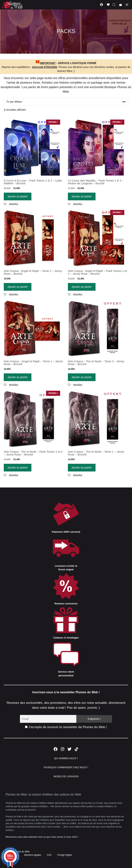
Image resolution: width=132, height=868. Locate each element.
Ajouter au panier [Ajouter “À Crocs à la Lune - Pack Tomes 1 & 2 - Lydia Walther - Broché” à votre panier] (18, 196)
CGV (49, 855)
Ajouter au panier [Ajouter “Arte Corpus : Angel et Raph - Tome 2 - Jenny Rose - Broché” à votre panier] (18, 287)
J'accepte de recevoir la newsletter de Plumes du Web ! (66, 727)
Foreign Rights (65, 855)
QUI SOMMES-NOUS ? (66, 758)
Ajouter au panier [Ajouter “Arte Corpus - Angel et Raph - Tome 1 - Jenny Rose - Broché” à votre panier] (18, 377)
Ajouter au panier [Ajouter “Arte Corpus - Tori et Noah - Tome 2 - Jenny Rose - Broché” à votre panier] (82, 377)
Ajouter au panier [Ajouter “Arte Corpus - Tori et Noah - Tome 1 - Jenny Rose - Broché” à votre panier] (82, 468)
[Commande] (66, 102)
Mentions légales (33, 855)
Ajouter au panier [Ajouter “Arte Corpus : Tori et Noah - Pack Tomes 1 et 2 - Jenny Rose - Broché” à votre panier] (18, 468)
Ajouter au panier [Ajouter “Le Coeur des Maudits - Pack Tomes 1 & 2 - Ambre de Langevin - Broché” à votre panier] (82, 196)
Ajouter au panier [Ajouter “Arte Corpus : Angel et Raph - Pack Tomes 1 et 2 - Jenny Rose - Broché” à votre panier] (82, 287)
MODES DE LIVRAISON (66, 776)
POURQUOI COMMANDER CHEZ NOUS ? (66, 767)
